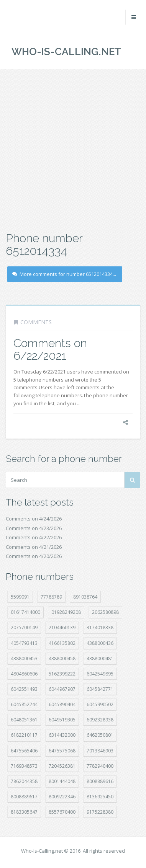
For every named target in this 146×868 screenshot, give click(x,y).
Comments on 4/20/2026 (34, 556)
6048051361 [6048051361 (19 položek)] (24, 720)
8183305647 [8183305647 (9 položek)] (24, 812)
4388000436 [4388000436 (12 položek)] (100, 643)
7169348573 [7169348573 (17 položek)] (24, 766)
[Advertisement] (73, 149)
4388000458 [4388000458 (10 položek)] (62, 658)
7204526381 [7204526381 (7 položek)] (62, 766)
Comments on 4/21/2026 (34, 547)
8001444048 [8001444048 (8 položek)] (62, 781)
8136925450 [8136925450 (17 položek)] (100, 797)
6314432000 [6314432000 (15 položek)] (62, 735)
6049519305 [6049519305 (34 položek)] (62, 720)
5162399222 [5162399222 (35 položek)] (62, 674)
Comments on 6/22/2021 (50, 349)
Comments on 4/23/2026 (34, 528)
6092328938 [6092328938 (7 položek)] (100, 720)
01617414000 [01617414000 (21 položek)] (25, 612)
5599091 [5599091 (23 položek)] (20, 597)
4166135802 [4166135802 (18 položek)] (62, 643)
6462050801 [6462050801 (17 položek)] (100, 735)
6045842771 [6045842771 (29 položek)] (100, 689)
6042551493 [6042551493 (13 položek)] (24, 689)
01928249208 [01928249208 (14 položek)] (66, 612)
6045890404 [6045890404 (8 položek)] (62, 704)
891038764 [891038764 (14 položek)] (85, 597)
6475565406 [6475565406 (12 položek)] (24, 751)
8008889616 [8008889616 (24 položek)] (100, 781)
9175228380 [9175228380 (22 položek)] (100, 812)
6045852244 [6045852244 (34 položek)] (24, 704)
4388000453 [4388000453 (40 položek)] (24, 658)
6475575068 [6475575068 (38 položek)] (62, 751)
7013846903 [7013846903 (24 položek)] (100, 751)
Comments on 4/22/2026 (34, 537)
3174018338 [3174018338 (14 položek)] (100, 627)
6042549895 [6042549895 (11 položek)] (100, 674)
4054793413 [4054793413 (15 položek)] (24, 643)
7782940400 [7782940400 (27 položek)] (100, 766)
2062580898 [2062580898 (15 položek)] (105, 612)
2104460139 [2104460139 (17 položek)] (62, 627)
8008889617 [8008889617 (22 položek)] (24, 797)
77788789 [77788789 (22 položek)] (51, 597)
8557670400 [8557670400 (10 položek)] (62, 812)
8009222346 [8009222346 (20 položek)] (62, 797)
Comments (36, 322)
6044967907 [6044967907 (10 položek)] (62, 689)
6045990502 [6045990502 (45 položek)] (100, 704)
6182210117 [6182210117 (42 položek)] (24, 735)
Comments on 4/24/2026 (34, 519)
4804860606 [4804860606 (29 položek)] (24, 674)
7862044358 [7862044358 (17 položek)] (24, 781)
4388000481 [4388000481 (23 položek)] (100, 658)
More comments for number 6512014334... (64, 274)
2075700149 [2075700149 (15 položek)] (24, 627)
